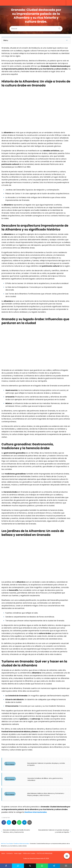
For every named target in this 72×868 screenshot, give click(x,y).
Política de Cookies (29, 853)
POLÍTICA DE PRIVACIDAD (45, 853)
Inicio (3, 853)
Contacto (10, 853)
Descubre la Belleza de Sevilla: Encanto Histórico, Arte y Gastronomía (16, 831)
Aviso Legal (18, 853)
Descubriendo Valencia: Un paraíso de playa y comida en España (54, 831)
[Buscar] (59, 28)
